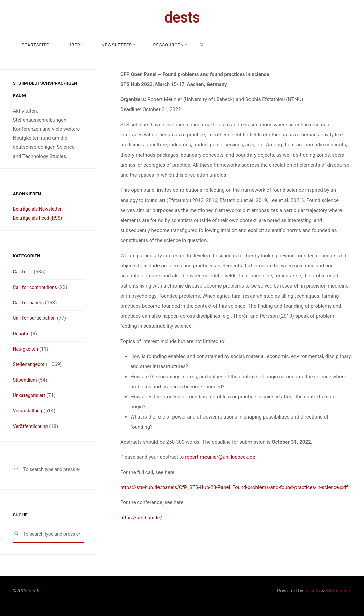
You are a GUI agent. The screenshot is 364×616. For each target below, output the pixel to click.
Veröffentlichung (32, 426)
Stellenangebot (30, 364)
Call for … (24, 272)
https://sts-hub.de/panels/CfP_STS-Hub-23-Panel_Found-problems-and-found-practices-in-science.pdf (234, 487)
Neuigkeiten (26, 349)
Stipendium (26, 380)
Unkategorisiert (30, 395)
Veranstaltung (29, 411)
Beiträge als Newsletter (39, 209)
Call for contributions (37, 287)
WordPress (338, 591)
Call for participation (36, 318)
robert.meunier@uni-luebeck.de (220, 457)
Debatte (22, 334)
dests (182, 17)
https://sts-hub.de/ (141, 518)
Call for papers (29, 303)
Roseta (312, 591)
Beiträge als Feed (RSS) (39, 218)
